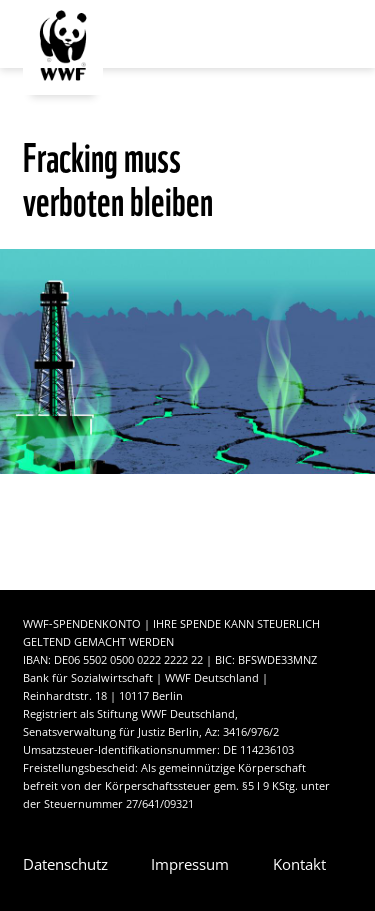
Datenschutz (65, 864)
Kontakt (299, 864)
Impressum (190, 864)
